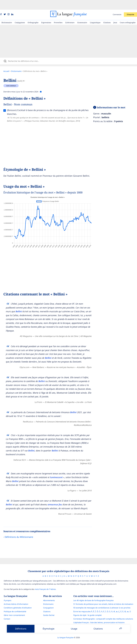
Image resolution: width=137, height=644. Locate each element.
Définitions (21, 629)
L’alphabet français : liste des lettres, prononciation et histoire (101, 616)
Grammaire (82, 13)
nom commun (14, 78)
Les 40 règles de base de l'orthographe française (96, 593)
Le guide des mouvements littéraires (91, 619)
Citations (107, 13)
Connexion (117, 5)
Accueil (9, 63)
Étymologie (49, 629)
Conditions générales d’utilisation (16, 601)
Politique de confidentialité (13, 605)
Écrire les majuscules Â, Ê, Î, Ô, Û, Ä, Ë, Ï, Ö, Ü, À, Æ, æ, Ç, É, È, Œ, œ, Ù (104, 605)
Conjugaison (20, 13)
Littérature (70, 13)
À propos (5, 593)
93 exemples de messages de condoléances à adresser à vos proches (104, 601)
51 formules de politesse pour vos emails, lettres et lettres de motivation (105, 597)
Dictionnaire (7, 13)
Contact (5, 612)
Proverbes (58, 13)
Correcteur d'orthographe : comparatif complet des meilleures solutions (105, 612)
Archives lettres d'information (14, 597)
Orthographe (33, 13)
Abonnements (49, 593)
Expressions (46, 13)
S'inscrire (130, 5)
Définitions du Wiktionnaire (21, 529)
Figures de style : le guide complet (90, 608)
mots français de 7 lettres (43, 582)
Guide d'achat (49, 608)
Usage (74, 629)
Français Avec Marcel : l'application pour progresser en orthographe (104, 623)
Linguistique (95, 13)
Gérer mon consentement (12, 608)
